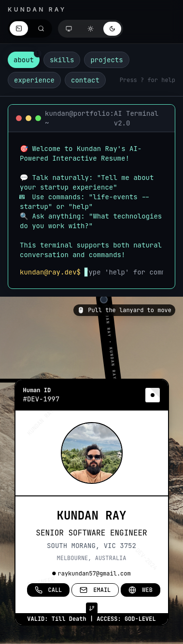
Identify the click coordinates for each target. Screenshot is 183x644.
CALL (49, 590)
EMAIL (95, 590)
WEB (141, 590)
